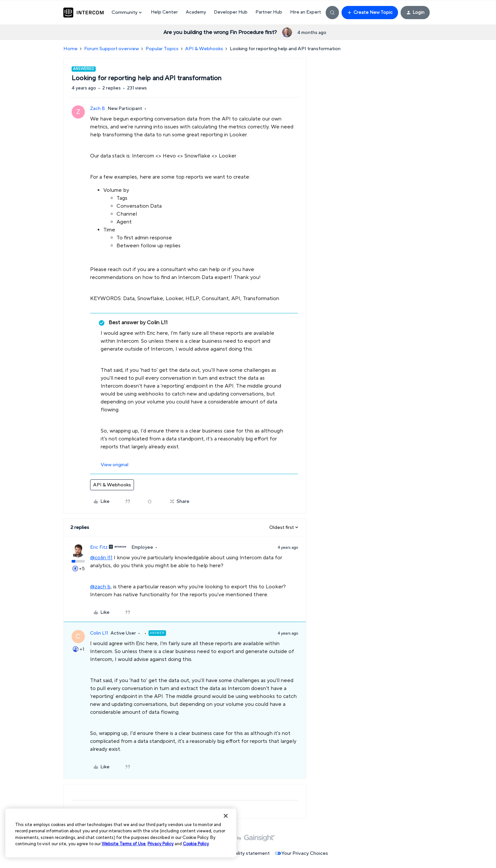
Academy (196, 12)
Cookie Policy (196, 844)
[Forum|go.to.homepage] (83, 13)
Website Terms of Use (124, 844)
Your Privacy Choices (302, 853)
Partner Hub (269, 12)
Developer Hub (231, 12)
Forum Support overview (112, 49)
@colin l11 (101, 558)
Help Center (164, 12)
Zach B (98, 109)
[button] (370, 13)
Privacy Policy (161, 844)
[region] (121, 833)
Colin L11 (99, 633)
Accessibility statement (243, 853)
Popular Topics (162, 49)
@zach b (100, 587)
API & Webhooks (204, 49)
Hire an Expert (306, 12)
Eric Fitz (99, 547)
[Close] (226, 816)
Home (70, 49)
